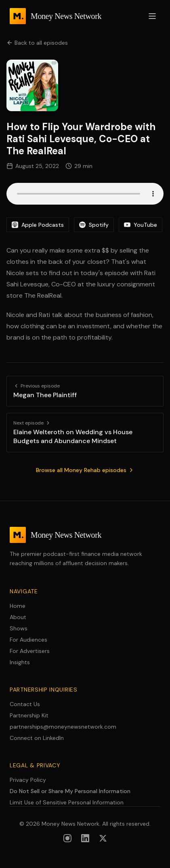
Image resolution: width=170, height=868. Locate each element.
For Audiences (28, 640)
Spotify (94, 225)
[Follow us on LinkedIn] (85, 838)
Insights (20, 662)
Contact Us (25, 704)
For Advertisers (30, 651)
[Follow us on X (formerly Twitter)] (103, 838)
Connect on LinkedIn (37, 738)
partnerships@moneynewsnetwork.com (63, 727)
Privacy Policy (28, 780)
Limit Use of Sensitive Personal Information (67, 802)
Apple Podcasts (38, 225)
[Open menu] (152, 16)
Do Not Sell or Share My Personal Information (70, 791)
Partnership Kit (29, 715)
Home (18, 606)
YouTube (141, 225)
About (18, 617)
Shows (19, 628)
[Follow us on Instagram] (67, 838)
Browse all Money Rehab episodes (85, 470)
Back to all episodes (37, 43)
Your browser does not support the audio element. (85, 194)
